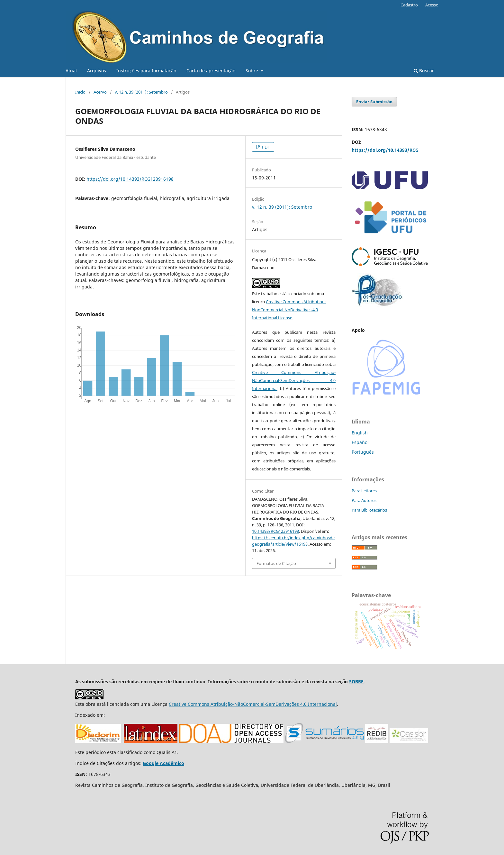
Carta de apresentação (211, 71)
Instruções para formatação (146, 71)
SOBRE (356, 682)
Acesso (432, 5)
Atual (71, 71)
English (360, 433)
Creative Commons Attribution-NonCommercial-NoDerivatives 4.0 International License (289, 310)
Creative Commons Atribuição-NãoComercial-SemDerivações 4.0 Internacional (294, 380)
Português (363, 452)
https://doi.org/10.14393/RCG (385, 150)
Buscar (424, 71)
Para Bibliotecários (369, 510)
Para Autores (364, 500)
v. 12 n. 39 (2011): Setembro (141, 92)
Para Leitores (364, 491)
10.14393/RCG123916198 (275, 531)
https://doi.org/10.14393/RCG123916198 (130, 179)
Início (80, 92)
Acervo (100, 92)
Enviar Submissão (374, 102)
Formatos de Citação (276, 563)
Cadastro (409, 5)
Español (360, 442)
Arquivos (97, 71)
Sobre (252, 71)
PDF (265, 147)
